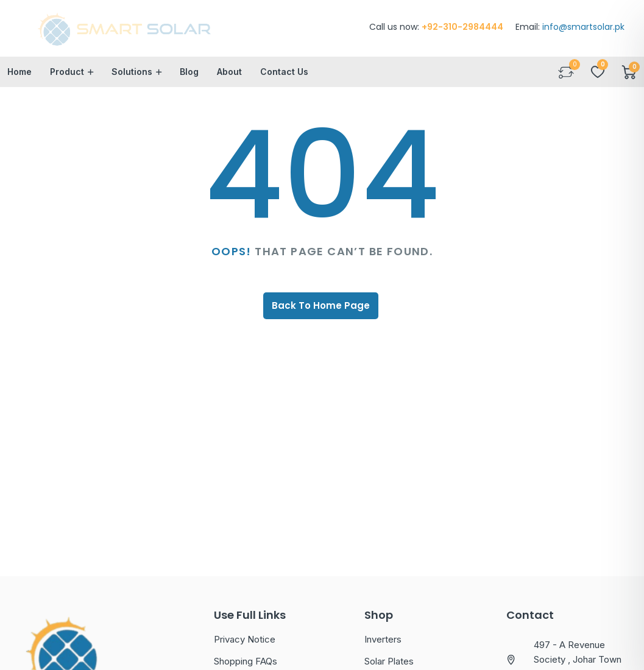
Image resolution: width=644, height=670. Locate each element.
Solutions (132, 73)
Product (67, 73)
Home (19, 73)
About (229, 73)
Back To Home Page (321, 307)
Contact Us (284, 73)
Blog (189, 73)
